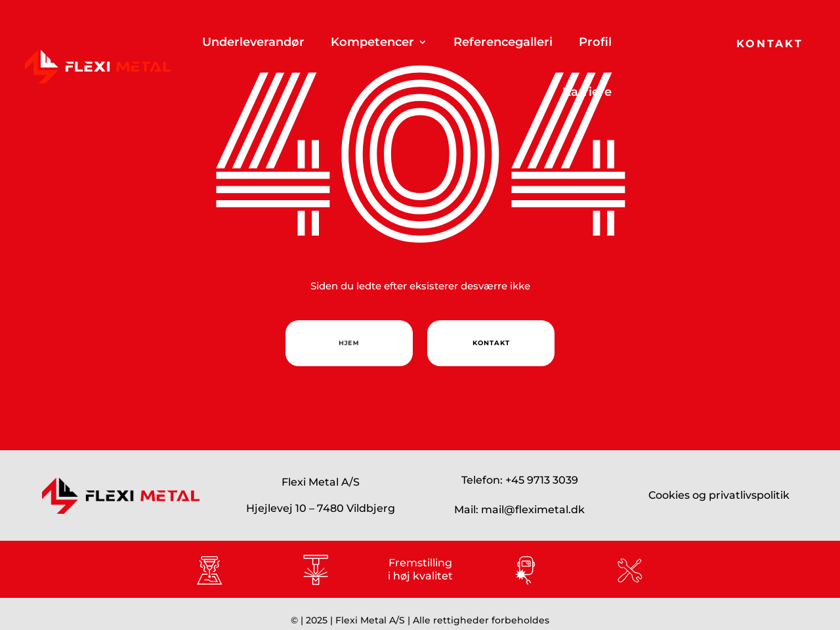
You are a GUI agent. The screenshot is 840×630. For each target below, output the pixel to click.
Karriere (587, 92)
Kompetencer (372, 42)
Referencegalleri (503, 42)
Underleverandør (253, 42)
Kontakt (770, 44)
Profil (595, 42)
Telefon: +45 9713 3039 (520, 480)
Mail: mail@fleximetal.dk (519, 510)
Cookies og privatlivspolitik (719, 495)
